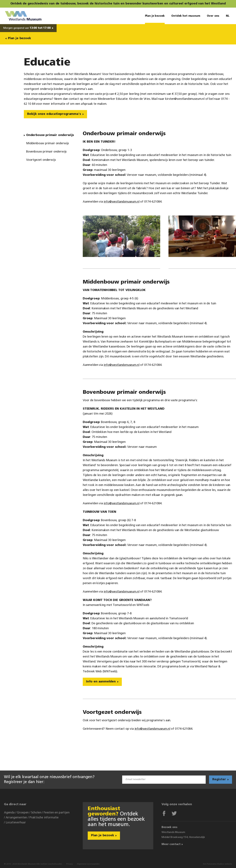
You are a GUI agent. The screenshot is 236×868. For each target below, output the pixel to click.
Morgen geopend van (27, 28)
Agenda (9, 813)
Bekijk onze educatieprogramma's (54, 114)
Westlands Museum (23, 16)
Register (219, 780)
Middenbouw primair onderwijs (47, 144)
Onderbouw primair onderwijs (50, 135)
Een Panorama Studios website (218, 864)
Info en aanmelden (101, 682)
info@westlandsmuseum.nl (121, 202)
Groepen (23, 813)
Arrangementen (16, 818)
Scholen (36, 813)
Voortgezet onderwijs (41, 160)
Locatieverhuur (16, 823)
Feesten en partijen (57, 813)
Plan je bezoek (19, 38)
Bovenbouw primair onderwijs (46, 152)
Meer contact (171, 844)
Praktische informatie (44, 818)
